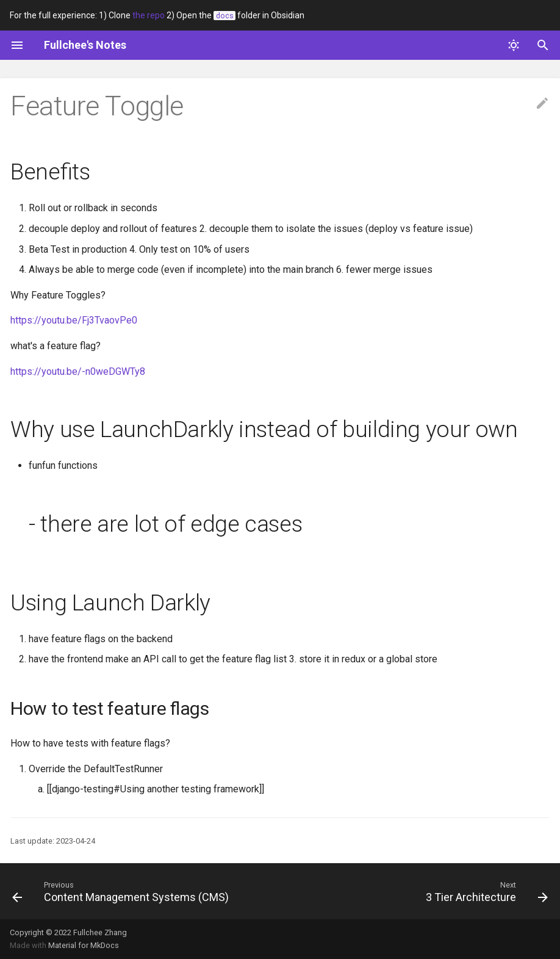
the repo (149, 15)
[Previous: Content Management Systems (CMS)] (123, 891)
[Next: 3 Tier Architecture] (485, 891)
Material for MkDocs (84, 945)
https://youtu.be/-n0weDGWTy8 (78, 371)
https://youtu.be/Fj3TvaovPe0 (74, 320)
